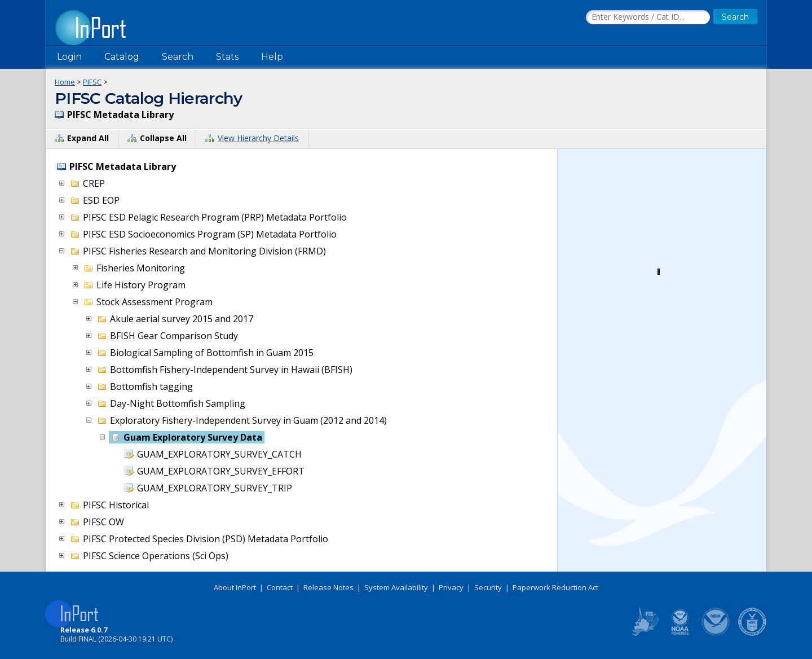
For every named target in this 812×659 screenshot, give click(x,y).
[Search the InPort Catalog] (648, 17)
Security (488, 587)
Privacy (451, 587)
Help (272, 57)
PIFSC (92, 82)
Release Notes (328, 587)
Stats (227, 57)
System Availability (396, 587)
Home (65, 82)
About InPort (235, 587)
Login (69, 57)
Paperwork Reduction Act (555, 587)
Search (178, 57)
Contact (280, 587)
